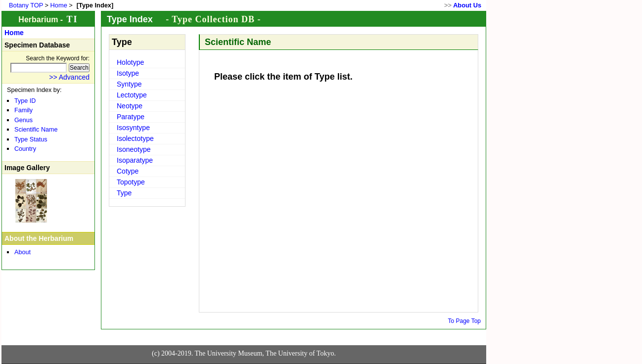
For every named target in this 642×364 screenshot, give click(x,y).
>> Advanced (69, 77)
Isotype (128, 73)
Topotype (131, 182)
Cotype (128, 171)
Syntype (129, 84)
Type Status (31, 139)
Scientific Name (36, 130)
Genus (23, 120)
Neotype (130, 106)
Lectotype (132, 95)
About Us (467, 5)
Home (59, 5)
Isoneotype (134, 149)
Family (23, 110)
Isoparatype (135, 160)
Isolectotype (135, 138)
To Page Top (465, 321)
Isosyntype (133, 128)
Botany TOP (26, 5)
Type (124, 193)
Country (25, 149)
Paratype (131, 117)
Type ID (25, 101)
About (23, 252)
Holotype (130, 62)
